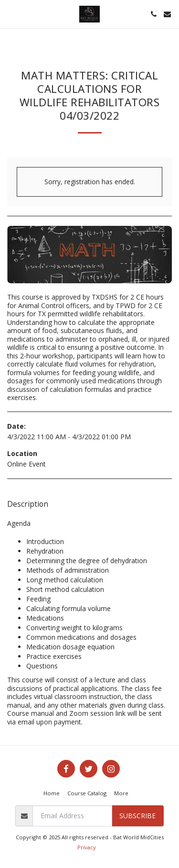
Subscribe (137, 816)
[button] (11, 14)
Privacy (87, 847)
